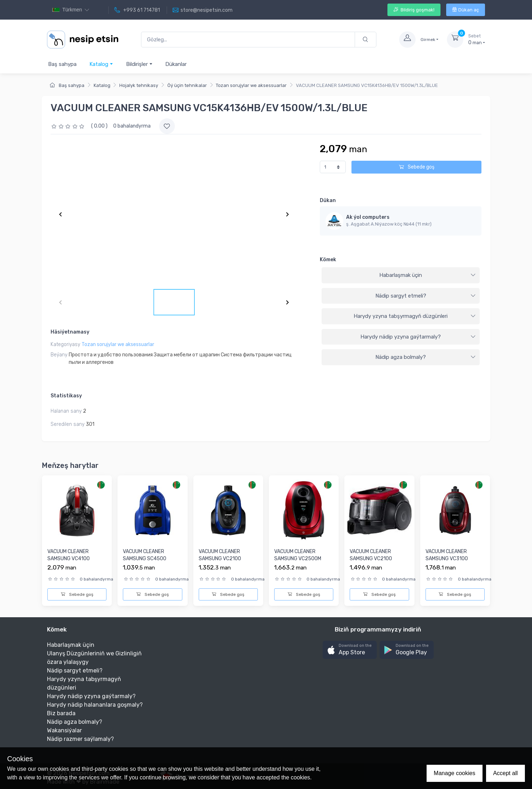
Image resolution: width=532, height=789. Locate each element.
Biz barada (61, 713)
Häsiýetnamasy (70, 332)
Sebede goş (417, 167)
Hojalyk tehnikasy (139, 85)
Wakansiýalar (64, 730)
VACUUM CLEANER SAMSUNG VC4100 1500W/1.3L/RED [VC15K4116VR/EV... (70, 562)
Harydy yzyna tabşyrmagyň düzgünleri (415, 316)
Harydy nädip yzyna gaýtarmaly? (418, 337)
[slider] (69, 126)
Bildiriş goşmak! (414, 10)
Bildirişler (139, 64)
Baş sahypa (62, 64)
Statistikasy (66, 396)
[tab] (401, 275)
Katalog (101, 64)
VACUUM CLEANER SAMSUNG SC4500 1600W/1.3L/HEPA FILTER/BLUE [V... (145, 562)
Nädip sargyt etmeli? (426, 296)
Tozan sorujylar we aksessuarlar (251, 85)
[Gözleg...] (248, 40)
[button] (350, 650)
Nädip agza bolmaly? (426, 357)
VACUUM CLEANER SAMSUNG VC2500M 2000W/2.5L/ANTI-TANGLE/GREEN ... (298, 562)
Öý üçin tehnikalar (187, 85)
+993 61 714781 (137, 10)
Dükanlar (176, 64)
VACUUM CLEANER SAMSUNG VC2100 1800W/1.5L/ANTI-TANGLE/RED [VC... (371, 562)
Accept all (505, 773)
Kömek (328, 260)
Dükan (328, 200)
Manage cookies (455, 773)
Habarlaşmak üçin (427, 275)
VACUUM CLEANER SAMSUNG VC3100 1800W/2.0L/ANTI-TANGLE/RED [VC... (447, 562)
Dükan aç (466, 10)
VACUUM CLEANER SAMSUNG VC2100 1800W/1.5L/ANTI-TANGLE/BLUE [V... (220, 562)
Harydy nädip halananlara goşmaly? (95, 705)
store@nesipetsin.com (203, 10)
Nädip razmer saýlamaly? (80, 739)
